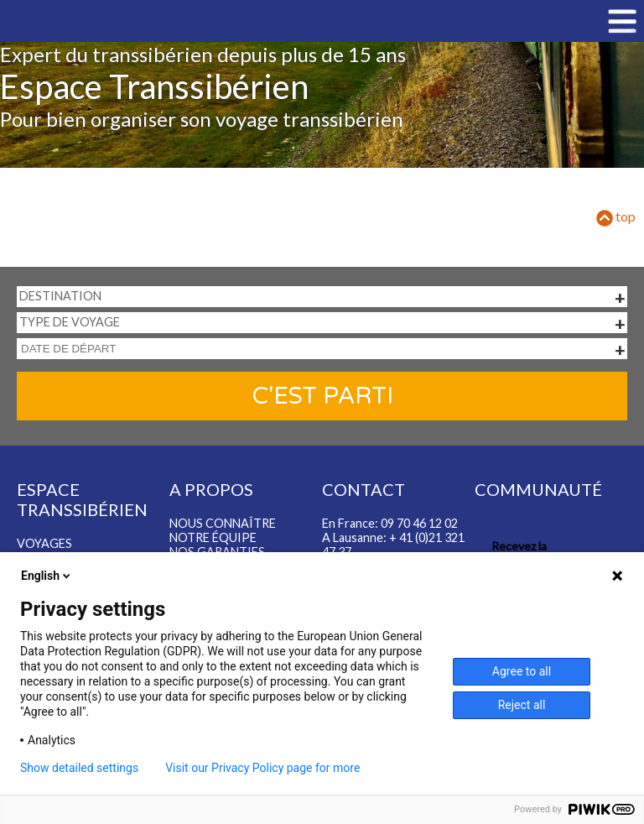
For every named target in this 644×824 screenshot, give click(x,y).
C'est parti (322, 396)
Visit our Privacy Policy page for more (262, 768)
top (616, 216)
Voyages (44, 543)
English (47, 576)
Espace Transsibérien (154, 86)
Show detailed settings (79, 768)
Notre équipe (213, 537)
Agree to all (522, 671)
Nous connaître (223, 523)
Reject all (522, 705)
